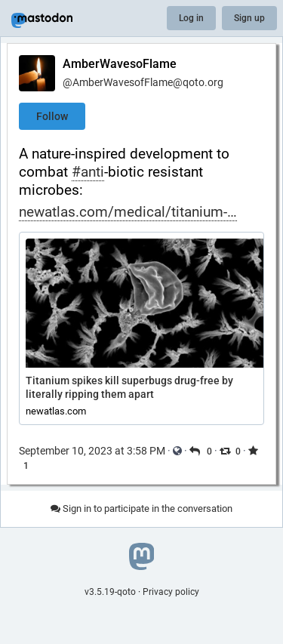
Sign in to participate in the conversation (141, 508)
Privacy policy (171, 592)
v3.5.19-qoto (110, 592)
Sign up (249, 18)
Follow (52, 116)
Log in (191, 18)
